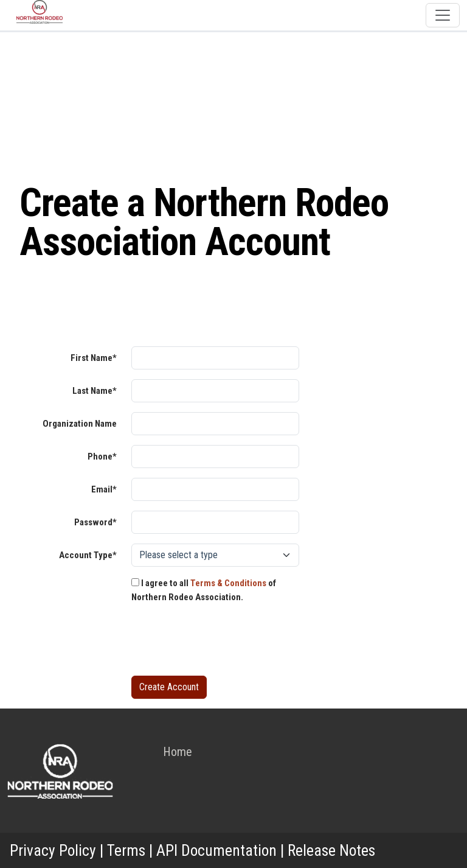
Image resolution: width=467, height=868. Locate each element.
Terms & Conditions (228, 583)
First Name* (94, 358)
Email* (104, 489)
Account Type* (88, 555)
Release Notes (331, 850)
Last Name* (95, 391)
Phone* (102, 457)
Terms (126, 850)
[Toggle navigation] (443, 15)
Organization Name (80, 424)
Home (178, 752)
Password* (95, 522)
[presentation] (224, 642)
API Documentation (216, 850)
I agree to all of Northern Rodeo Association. (204, 590)
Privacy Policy (53, 850)
